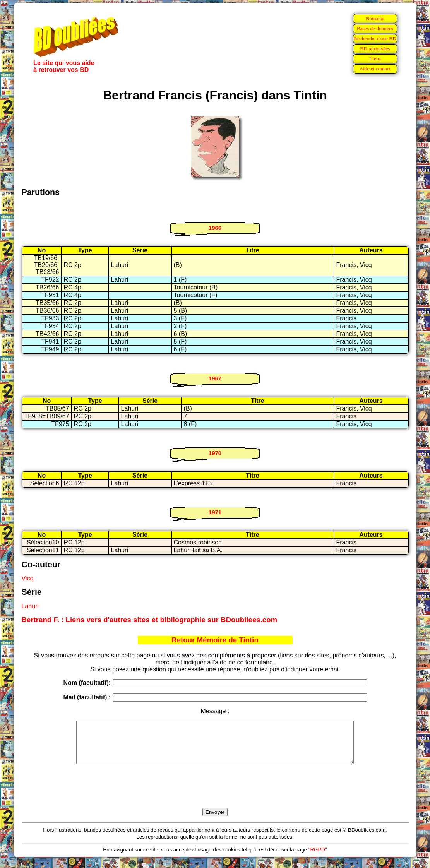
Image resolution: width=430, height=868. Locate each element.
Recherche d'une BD (375, 39)
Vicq (28, 578)
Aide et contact (375, 69)
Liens (375, 59)
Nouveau (375, 18)
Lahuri (30, 606)
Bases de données (375, 28)
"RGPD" (318, 858)
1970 (215, 453)
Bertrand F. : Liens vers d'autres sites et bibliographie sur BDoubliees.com (150, 620)
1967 (215, 378)
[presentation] (215, 795)
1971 (215, 512)
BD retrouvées (375, 49)
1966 (215, 228)
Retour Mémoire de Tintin (215, 640)
